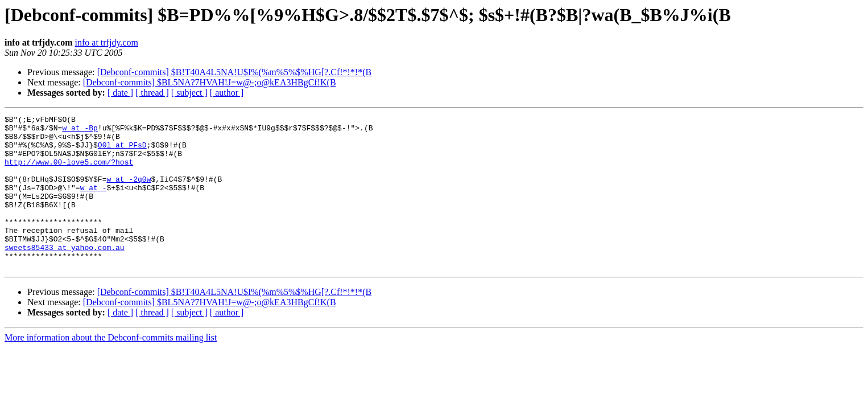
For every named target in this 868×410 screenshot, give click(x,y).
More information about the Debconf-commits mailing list (111, 368)
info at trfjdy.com (107, 42)
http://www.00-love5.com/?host (69, 172)
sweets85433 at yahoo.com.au (65, 274)
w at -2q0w (129, 192)
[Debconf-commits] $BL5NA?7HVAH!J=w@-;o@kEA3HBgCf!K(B (210, 82)
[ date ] (120, 93)
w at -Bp (80, 131)
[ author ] (227, 93)
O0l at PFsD (122, 151)
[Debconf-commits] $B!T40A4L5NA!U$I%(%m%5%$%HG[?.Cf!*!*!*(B (235, 72)
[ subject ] (189, 93)
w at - (94, 203)
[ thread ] (152, 93)
